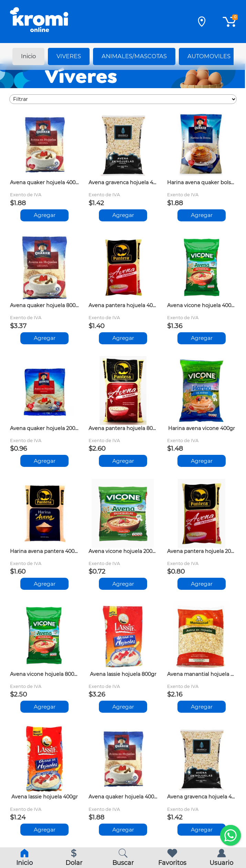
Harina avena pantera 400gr (44, 551)
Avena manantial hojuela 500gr (202, 674)
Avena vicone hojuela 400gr (202, 305)
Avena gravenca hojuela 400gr (123, 182)
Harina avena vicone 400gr (202, 428)
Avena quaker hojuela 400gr (44, 182)
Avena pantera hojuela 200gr (202, 551)
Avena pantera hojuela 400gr (123, 305)
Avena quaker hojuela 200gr (44, 428)
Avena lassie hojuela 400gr (45, 797)
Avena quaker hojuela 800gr (44, 305)
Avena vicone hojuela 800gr (44, 674)
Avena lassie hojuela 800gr (123, 674)
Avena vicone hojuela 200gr (123, 551)
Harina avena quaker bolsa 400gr (202, 182)
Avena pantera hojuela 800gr (123, 428)
